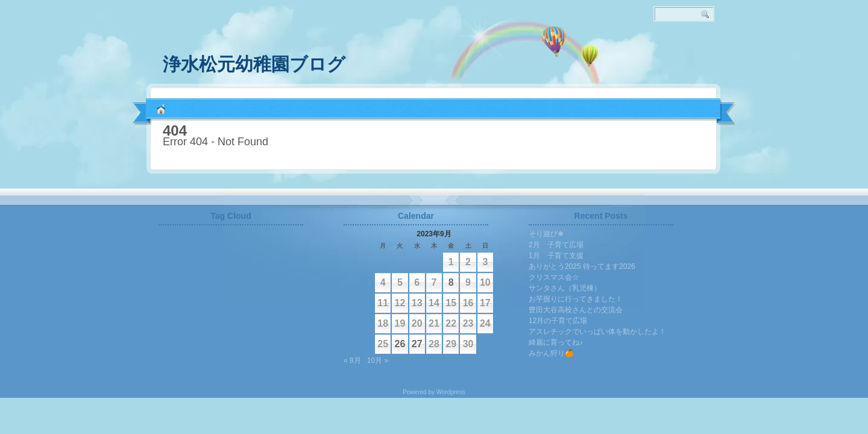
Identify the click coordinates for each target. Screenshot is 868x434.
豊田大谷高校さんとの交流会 (576, 310)
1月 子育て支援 (556, 256)
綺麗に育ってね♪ (556, 342)
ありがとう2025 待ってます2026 (582, 266)
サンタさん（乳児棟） (565, 288)
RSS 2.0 (717, 60)
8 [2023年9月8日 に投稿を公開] (451, 282)
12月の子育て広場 (558, 321)
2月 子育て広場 (556, 245)
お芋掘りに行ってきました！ (576, 299)
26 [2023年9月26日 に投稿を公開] (400, 344)
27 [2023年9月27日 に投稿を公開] (417, 344)
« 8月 (352, 360)
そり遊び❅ (546, 234)
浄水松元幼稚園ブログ (254, 64)
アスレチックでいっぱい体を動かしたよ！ (597, 332)
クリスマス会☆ (554, 277)
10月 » (378, 360)
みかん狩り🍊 (551, 353)
